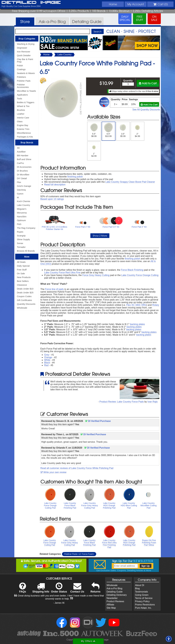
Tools (20, 99)
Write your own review (53, 472)
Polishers (22, 77)
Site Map (111, 608)
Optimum (21, 220)
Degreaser (22, 48)
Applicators (22, 95)
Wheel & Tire (23, 106)
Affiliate (110, 605)
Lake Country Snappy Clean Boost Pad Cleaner (130, 182)
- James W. (59, 603)
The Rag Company (26, 228)
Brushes (21, 110)
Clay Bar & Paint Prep (25, 60)
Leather (21, 114)
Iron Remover (24, 52)
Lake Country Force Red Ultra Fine (62, 273)
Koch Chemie (24, 201)
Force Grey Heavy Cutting (96, 275)
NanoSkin (22, 217)
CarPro (21, 163)
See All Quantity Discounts (146, 110)
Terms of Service (144, 598)
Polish (20, 66)
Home (113, 4)
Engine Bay (23, 125)
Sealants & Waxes (26, 73)
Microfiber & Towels (27, 91)
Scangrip (21, 236)
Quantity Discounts (26, 304)
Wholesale (22, 308)
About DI (140, 585)
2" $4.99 (137, 130)
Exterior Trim (23, 129)
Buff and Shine (24, 159)
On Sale (21, 273)
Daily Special (23, 266)
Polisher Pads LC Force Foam (79, 554)
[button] (169, 639)
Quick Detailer (24, 55)
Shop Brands (27, 142)
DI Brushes (22, 171)
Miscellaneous (24, 133)
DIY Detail (22, 178)
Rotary (156, 305)
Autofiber (21, 152)
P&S (19, 224)
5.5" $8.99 (94, 130)
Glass (20, 121)
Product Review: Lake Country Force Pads (122, 402)
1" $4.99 (94, 150)
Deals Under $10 (25, 289)
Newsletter (112, 598)
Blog (137, 588)
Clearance (22, 285)
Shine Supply (23, 239)
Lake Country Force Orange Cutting (140, 275)
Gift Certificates (25, 300)
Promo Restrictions (145, 605)
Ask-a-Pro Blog (115, 588)
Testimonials (141, 592)
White (47, 360)
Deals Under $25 (25, 293)
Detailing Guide (115, 592)
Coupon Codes (24, 296)
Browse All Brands (26, 251)
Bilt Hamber (23, 155)
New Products (24, 277)
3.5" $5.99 (123, 130)
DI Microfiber (23, 175)
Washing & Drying (26, 44)
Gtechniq (21, 190)
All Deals (21, 262)
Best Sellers (23, 281)
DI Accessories (24, 167)
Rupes (20, 232)
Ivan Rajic (153, 402)
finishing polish (75, 177)
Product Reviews (115, 601)
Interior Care (23, 118)
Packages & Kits (25, 137)
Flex (19, 182)
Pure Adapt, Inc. (143, 608)
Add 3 (149, 104)
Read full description (55, 185)
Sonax (20, 243)
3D (18, 148)
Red (46, 365)
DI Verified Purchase (98, 421)
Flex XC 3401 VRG (136, 305)
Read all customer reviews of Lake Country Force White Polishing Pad (77, 468)
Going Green (142, 595)
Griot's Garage (24, 186)
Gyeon (20, 194)
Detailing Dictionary (117, 595)
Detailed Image (31, 3)
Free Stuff (22, 270)
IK (18, 197)
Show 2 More (100, 236)
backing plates (137, 324)
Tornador (21, 247)
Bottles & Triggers (26, 102)
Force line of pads (54, 289)
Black (47, 363)
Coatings (21, 69)
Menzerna (22, 213)
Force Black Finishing (132, 270)
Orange (48, 357)
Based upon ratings (52, 199)
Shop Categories (27, 39)
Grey (47, 355)
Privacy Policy (142, 601)
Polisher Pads (24, 81)
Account (136, 4)
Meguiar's (22, 209)
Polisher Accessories (23, 86)
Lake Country (24, 205)
